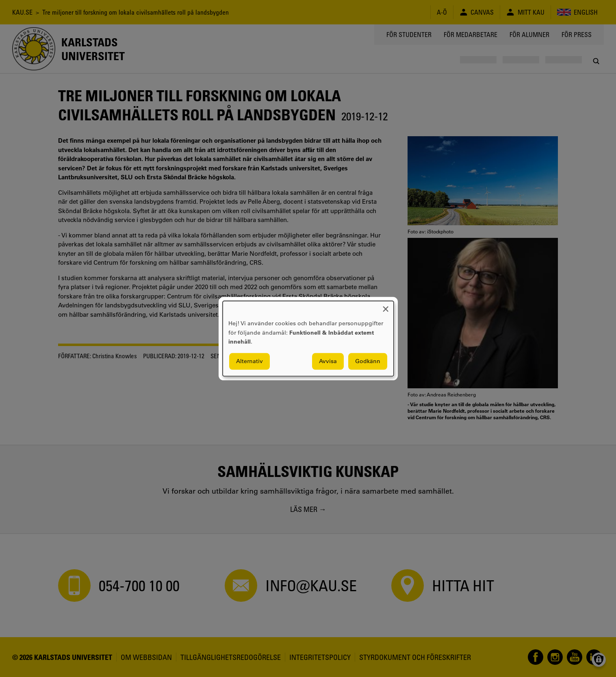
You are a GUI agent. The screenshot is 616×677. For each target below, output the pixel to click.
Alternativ (249, 361)
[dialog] (308, 338)
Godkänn (368, 361)
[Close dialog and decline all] (386, 306)
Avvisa (328, 361)
